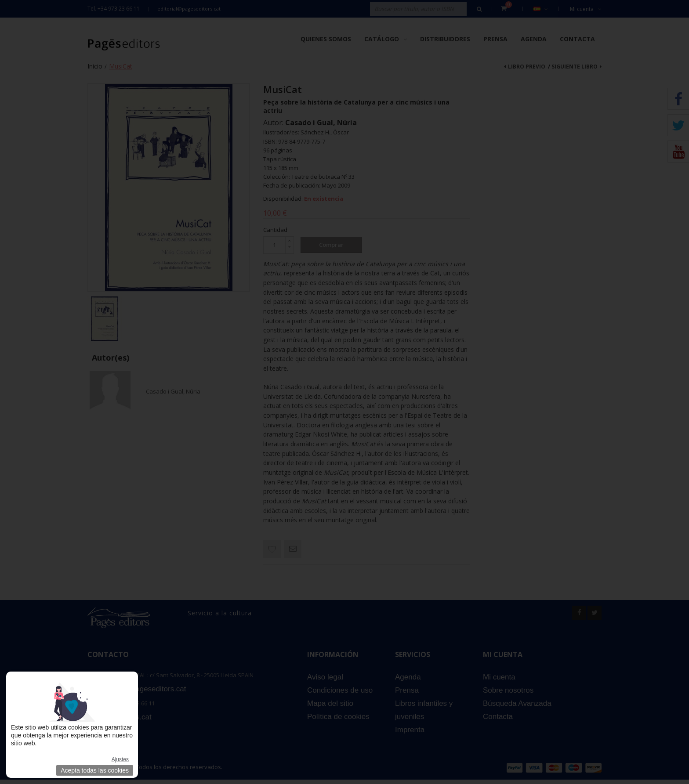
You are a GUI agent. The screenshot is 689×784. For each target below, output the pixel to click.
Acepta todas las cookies (95, 770)
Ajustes (120, 759)
